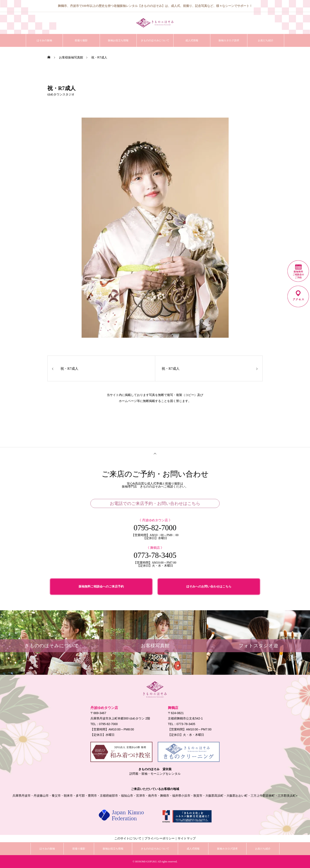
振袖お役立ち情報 (118, 40)
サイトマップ (187, 838)
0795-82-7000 (155, 528)
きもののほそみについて (155, 40)
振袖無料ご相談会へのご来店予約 (101, 587)
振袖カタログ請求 (229, 40)
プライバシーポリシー (160, 838)
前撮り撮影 (81, 40)
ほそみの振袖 (44, 40)
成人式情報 (192, 40)
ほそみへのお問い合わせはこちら (209, 587)
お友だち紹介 (266, 40)
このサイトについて (128, 838)
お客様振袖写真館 (71, 57)
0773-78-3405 (155, 555)
